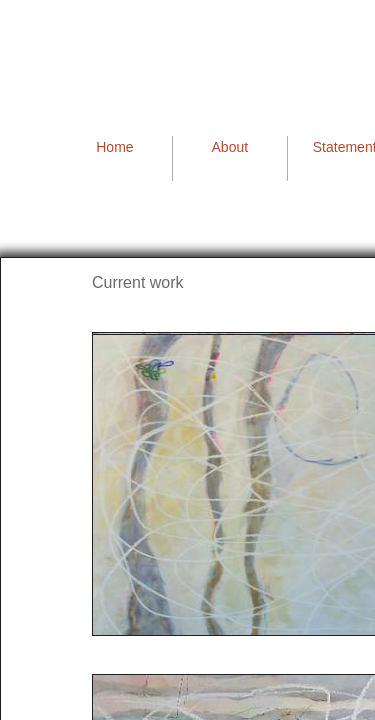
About (230, 147)
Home (114, 147)
